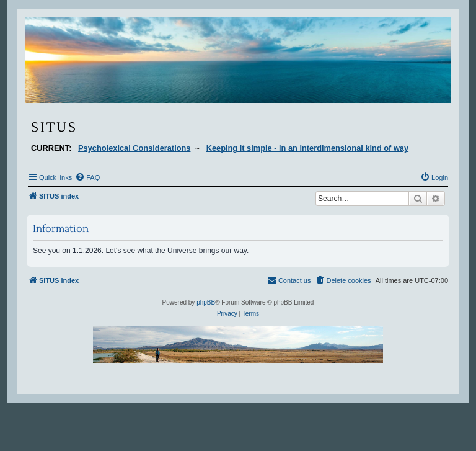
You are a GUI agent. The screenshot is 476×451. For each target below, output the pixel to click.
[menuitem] (87, 177)
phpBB (206, 302)
